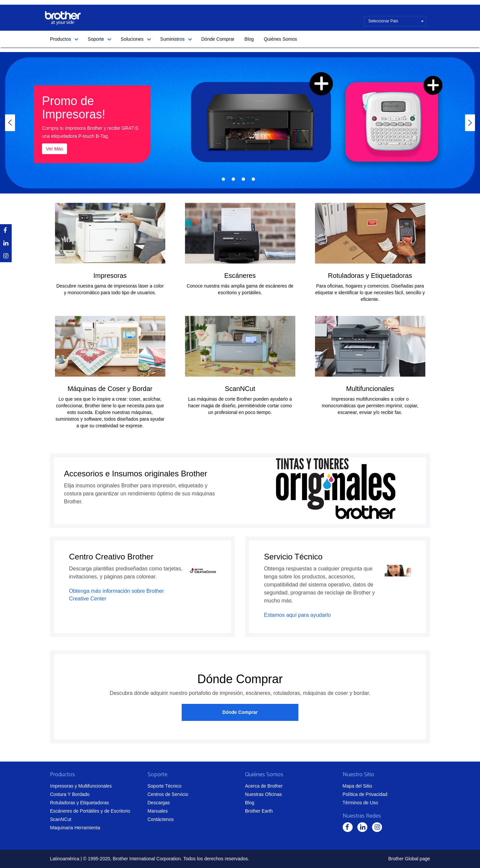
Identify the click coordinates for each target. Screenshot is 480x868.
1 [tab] (223, 179)
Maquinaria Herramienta (75, 828)
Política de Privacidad (365, 794)
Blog (249, 39)
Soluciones (132, 39)
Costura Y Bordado (70, 794)
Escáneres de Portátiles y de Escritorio (90, 811)
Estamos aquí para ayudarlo (297, 615)
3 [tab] (243, 179)
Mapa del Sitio (357, 786)
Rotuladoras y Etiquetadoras (370, 276)
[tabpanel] (240, 123)
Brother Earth (259, 811)
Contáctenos (161, 819)
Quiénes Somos (280, 39)
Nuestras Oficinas (263, 794)
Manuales (158, 811)
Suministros (172, 39)
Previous (10, 123)
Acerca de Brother (264, 786)
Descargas (159, 803)
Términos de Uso (360, 803)
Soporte (96, 39)
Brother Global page (409, 859)
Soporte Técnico (165, 786)
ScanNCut (240, 389)
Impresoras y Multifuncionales (81, 786)
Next (470, 123)
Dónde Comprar (218, 39)
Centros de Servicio (168, 794)
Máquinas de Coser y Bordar (110, 389)
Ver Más (54, 149)
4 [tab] (253, 179)
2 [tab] (233, 179)
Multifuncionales (370, 389)
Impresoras (110, 276)
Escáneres (240, 276)
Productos (60, 39)
